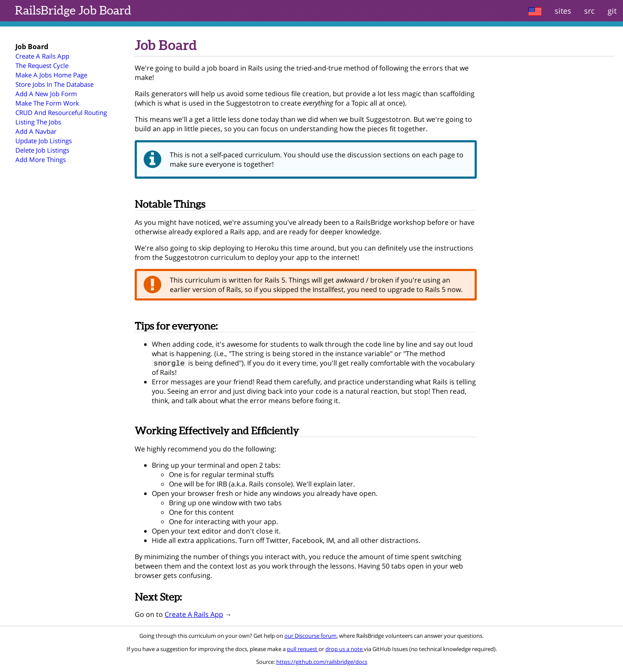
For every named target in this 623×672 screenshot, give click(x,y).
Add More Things (41, 159)
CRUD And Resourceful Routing (61, 112)
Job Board (73, 10)
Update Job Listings (44, 141)
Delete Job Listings (42, 150)
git (612, 11)
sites (563, 11)
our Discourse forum (310, 637)
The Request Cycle (42, 65)
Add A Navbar (36, 131)
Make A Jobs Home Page (51, 75)
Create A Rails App (42, 56)
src (589, 11)
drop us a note (345, 650)
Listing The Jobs (38, 122)
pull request (303, 650)
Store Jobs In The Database (55, 84)
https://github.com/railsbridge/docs (322, 663)
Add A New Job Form (46, 94)
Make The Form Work (47, 103)
